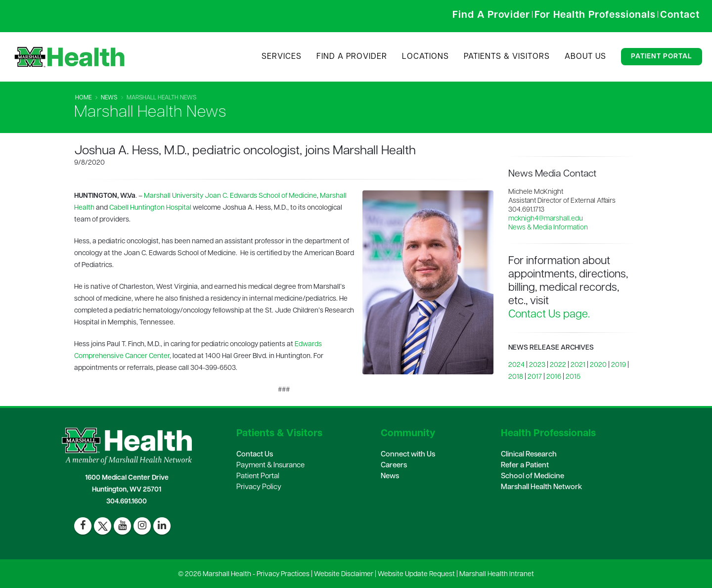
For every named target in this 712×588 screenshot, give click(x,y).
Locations (425, 57)
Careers (394, 466)
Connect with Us (408, 455)
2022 (558, 365)
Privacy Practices (283, 574)
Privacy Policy (259, 487)
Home (83, 98)
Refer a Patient (525, 466)
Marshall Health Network (541, 487)
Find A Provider (352, 57)
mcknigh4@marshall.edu (546, 219)
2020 (598, 365)
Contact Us (255, 455)
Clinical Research (529, 455)
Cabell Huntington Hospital (150, 208)
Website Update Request (416, 574)
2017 (535, 377)
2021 (578, 365)
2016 (554, 377)
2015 (573, 377)
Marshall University (174, 196)
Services (282, 57)
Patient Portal (662, 57)
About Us (585, 57)
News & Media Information (548, 228)
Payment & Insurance (270, 466)
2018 (516, 377)
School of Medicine (533, 476)
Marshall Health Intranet (497, 574)
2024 (516, 365)
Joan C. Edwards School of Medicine (261, 196)
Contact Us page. (549, 315)
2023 (537, 365)
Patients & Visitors (507, 57)
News (109, 98)
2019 (619, 365)
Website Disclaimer (344, 574)
